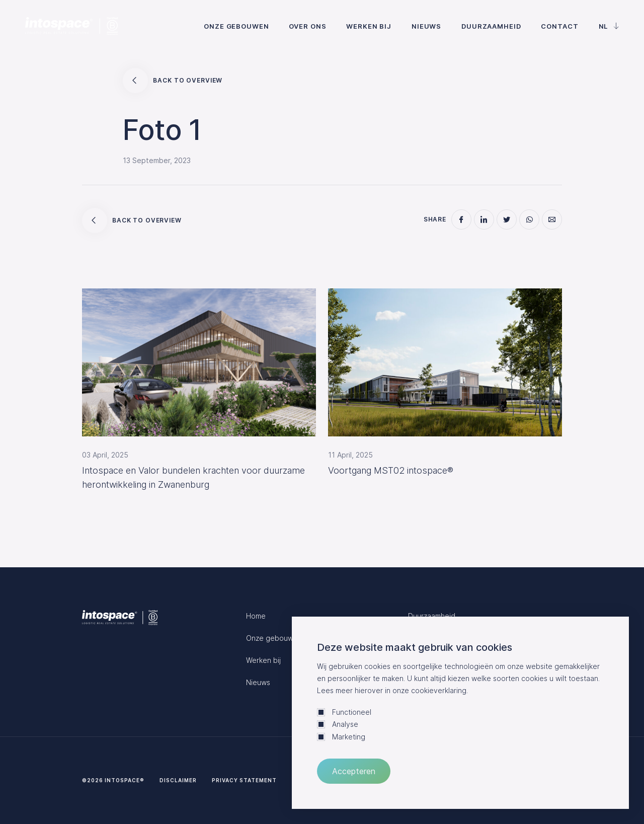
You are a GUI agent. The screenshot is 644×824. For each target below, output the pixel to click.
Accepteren (354, 771)
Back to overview (173, 81)
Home (256, 616)
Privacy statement (244, 780)
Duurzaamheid (491, 26)
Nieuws (426, 26)
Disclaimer (178, 780)
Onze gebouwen (236, 26)
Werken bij (369, 26)
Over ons (307, 26)
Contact (559, 26)
